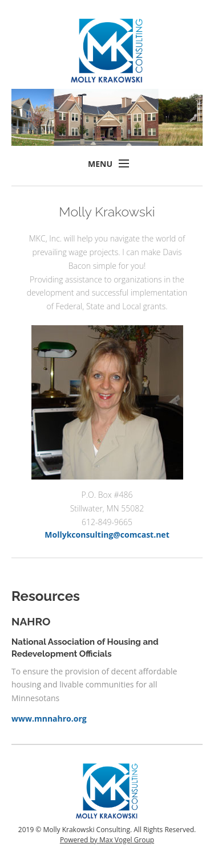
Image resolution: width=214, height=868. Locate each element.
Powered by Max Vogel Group (107, 840)
